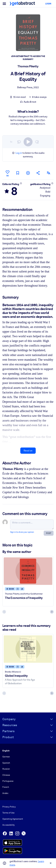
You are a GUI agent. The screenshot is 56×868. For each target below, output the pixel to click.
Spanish (6, 763)
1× (11, 142)
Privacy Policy (9, 807)
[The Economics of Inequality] (28, 571)
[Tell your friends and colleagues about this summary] (38, 173)
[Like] (7, 173)
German (6, 757)
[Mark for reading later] (18, 173)
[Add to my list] (28, 173)
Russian (6, 769)
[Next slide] (52, 612)
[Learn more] (21, 183)
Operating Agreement (13, 819)
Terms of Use (8, 813)
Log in (19, 153)
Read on (28, 451)
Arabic (5, 793)
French (6, 787)
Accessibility (9, 825)
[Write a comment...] (32, 524)
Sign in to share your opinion (22, 532)
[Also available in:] (49, 173)
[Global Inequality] (28, 649)
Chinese (6, 775)
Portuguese (8, 781)
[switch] (28, 142)
